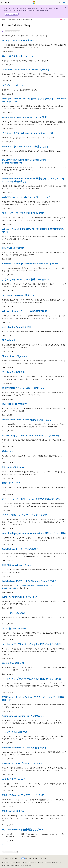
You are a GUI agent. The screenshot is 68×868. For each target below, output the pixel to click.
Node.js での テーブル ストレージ (19, 40)
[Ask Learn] (61, 20)
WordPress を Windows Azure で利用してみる (25, 146)
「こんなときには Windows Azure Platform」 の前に (29, 133)
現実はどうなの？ (11, 483)
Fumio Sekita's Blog (24, 19)
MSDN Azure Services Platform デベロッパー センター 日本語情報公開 (33, 698)
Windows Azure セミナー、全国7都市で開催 (24, 311)
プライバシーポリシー (14, 85)
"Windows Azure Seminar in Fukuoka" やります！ (27, 69)
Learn (4, 19)
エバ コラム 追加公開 (13, 663)
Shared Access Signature (14, 356)
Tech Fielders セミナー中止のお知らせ (21, 549)
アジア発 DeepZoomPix (14, 628)
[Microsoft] (34, 3)
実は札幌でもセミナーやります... (19, 56)
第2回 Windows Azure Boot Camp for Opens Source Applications (24, 161)
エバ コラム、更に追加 (14, 612)
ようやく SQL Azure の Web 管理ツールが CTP (26, 279)
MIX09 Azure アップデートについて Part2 (23, 763)
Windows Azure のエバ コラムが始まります (24, 747)
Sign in (65, 2)
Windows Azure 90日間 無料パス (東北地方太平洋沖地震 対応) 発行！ (33, 230)
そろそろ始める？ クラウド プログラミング (25, 515)
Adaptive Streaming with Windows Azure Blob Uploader (30, 263)
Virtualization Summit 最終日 (17, 327)
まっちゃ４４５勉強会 (13, 372)
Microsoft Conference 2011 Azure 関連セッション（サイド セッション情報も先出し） (33, 180)
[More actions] (64, 20)
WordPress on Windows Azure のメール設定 (24, 117)
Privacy (40, 863)
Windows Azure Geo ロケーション (19, 597)
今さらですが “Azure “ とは (16, 779)
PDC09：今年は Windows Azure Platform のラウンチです (31, 435)
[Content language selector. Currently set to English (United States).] (10, 858)
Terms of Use (5, 865)
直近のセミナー (10, 340)
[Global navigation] (2, 3)
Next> (4, 845)
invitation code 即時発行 (14, 404)
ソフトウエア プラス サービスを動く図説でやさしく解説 (31, 644)
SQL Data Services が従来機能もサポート (23, 829)
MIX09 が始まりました (14, 811)
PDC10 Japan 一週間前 (13, 248)
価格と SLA (8, 451)
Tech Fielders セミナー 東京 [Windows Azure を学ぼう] (30, 581)
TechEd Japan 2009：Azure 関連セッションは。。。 (28, 419)
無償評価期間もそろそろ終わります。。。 (24, 388)
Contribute (33, 863)
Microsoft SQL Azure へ (14, 467)
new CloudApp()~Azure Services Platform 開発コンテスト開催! (34, 533)
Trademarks (14, 865)
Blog (25, 863)
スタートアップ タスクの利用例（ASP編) (23, 213)
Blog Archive (12, 19)
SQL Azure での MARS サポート (18, 295)
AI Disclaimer (5, 863)
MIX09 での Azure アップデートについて (23, 795)
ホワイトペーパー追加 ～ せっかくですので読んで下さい (31, 499)
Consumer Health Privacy (53, 863)
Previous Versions (16, 863)
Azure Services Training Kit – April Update (23, 716)
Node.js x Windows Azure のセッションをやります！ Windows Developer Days (34, 100)
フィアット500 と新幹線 (14, 732)
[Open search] (60, 3)
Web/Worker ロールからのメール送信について (26, 197)
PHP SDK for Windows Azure (16, 565)
